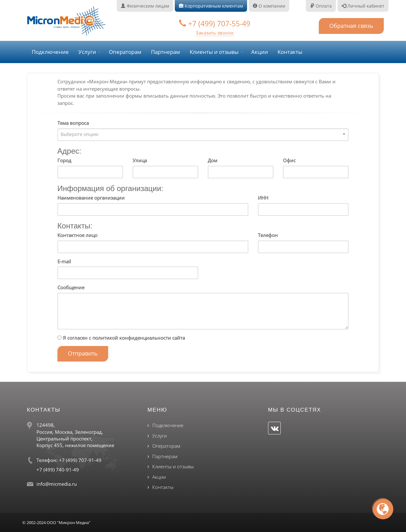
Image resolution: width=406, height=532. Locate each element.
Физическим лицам (145, 6)
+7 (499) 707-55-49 (215, 23)
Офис (289, 160)
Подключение (50, 52)
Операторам (125, 52)
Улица (140, 160)
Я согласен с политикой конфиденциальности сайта (121, 338)
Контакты (290, 52)
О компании (269, 6)
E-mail (64, 261)
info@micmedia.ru (57, 484)
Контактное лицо (77, 235)
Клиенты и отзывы (214, 52)
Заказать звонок (215, 33)
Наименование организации (91, 198)
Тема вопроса (73, 123)
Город (64, 160)
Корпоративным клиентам (211, 6)
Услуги (87, 52)
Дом (213, 160)
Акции (260, 52)
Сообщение (71, 287)
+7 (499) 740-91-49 (58, 470)
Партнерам (166, 52)
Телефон (268, 235)
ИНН (263, 198)
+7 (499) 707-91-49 (80, 460)
